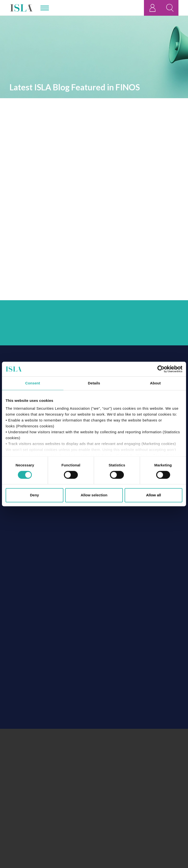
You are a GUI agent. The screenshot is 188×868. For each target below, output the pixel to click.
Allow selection (94, 495)
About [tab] (155, 383)
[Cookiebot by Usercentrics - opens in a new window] (161, 369)
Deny (34, 495)
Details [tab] (94, 383)
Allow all (154, 495)
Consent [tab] (33, 383)
